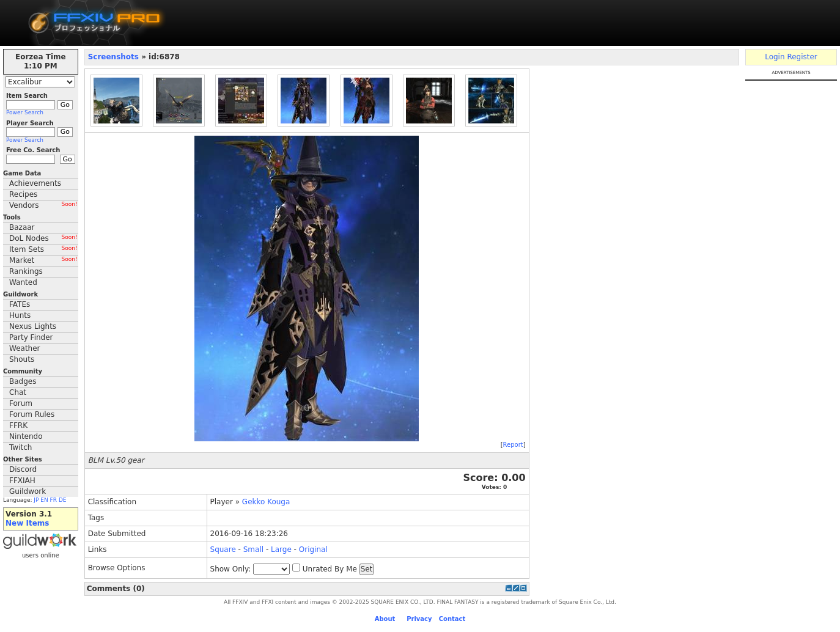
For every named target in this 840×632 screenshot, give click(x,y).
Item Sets (43, 249)
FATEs (20, 304)
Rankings (26, 271)
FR (53, 500)
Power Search (25, 112)
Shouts (22, 359)
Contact (452, 619)
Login (775, 57)
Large (281, 549)
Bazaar (22, 227)
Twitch (20, 447)
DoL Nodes (43, 238)
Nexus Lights (33, 326)
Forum (21, 403)
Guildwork (28, 491)
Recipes (23, 194)
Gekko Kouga (266, 502)
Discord (23, 469)
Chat (18, 392)
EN (44, 500)
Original (313, 549)
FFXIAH (22, 480)
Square (223, 549)
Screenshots (113, 57)
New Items (27, 523)
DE (63, 500)
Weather (25, 348)
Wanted (23, 282)
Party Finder (31, 337)
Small (253, 549)
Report (513, 445)
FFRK (18, 425)
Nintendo (26, 436)
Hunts (20, 315)
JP (36, 500)
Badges (23, 381)
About (385, 619)
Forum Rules (32, 414)
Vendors (43, 205)
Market (43, 260)
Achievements (35, 183)
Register (802, 57)
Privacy (419, 619)
